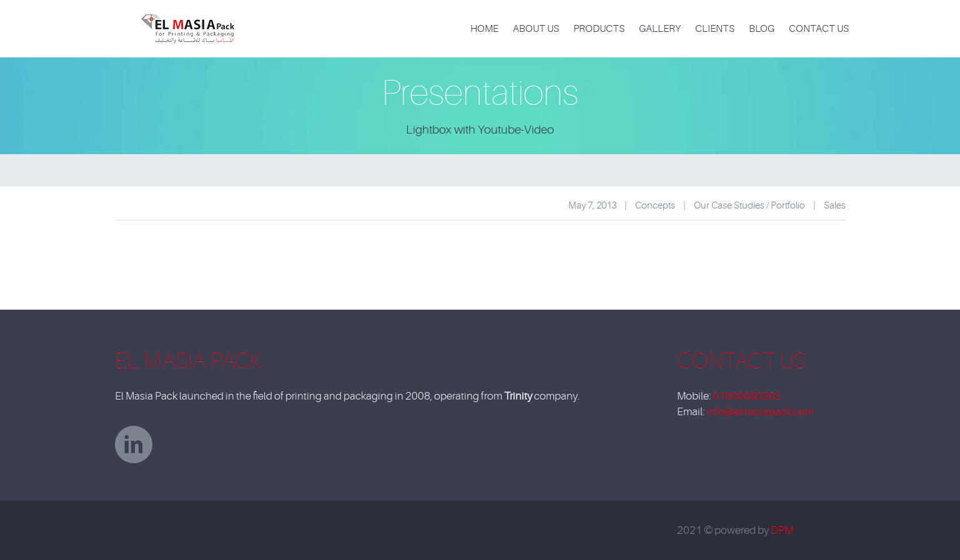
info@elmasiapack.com (760, 412)
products (599, 29)
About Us (536, 29)
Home (484, 29)
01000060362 (747, 396)
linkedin (134, 445)
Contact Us (819, 29)
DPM (782, 530)
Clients (715, 29)
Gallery (660, 29)
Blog (762, 29)
